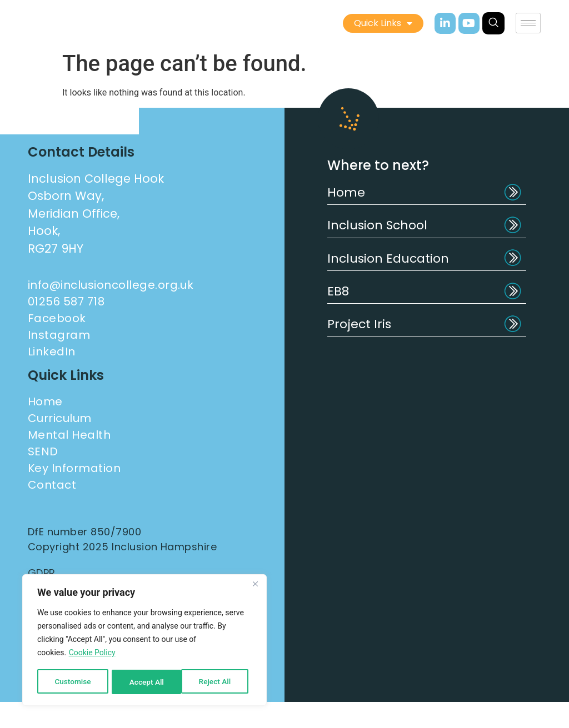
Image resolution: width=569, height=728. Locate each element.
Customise (73, 682)
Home (346, 192)
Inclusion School (377, 225)
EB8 (338, 291)
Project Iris (359, 324)
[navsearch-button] (493, 23)
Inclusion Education (388, 258)
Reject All (145, 682)
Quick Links (383, 23)
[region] (144, 641)
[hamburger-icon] (528, 23)
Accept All (217, 682)
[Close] (255, 585)
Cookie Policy (92, 654)
